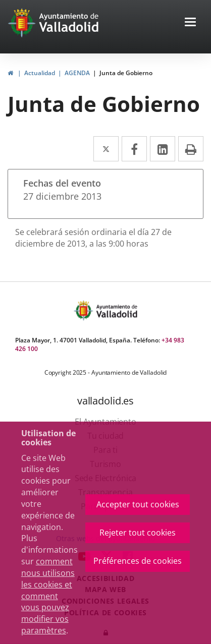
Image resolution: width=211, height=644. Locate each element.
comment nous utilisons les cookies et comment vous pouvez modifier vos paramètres (48, 596)
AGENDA (77, 73)
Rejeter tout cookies (138, 533)
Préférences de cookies (138, 561)
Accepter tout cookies (138, 504)
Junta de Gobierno (126, 73)
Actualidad (40, 73)
